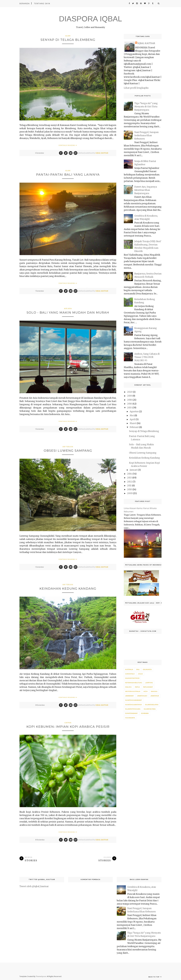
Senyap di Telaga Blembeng (68, 40)
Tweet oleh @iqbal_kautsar (34, 886)
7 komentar (40, 291)
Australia (129, 669)
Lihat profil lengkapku (136, 88)
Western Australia (133, 691)
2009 (130, 493)
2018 (130, 400)
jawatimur (155, 696)
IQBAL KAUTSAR (102, 153)
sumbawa (145, 713)
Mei (132, 415)
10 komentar (40, 840)
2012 (130, 482)
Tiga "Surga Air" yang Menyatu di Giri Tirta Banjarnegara (146, 107)
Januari (134, 470)
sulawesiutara (150, 709)
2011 (129, 486)
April (132, 419)
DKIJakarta (147, 669)
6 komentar (40, 153)
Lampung (149, 683)
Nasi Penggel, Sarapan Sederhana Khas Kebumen (146, 135)
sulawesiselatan (152, 705)
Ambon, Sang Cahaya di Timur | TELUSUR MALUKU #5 (147, 357)
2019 (130, 396)
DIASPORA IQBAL (90, 19)
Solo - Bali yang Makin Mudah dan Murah (68, 313)
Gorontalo (130, 674)
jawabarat (129, 696)
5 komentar (40, 429)
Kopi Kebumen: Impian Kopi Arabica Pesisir (68, 727)
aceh (146, 691)
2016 (130, 404)
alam (68, 36)
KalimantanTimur (132, 678)
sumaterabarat (131, 713)
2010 (130, 489)
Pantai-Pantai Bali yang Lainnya (68, 175)
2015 (129, 408)
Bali (138, 669)
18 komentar (40, 705)
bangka (154, 691)
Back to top (155, 977)
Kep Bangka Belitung (134, 683)
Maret (133, 423)
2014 (130, 474)
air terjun (68, 447)
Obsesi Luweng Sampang (68, 451)
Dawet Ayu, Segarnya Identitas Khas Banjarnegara (146, 190)
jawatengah (142, 696)
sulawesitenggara (133, 709)
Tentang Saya (42, 3)
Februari (134, 427)
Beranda (25, 3)
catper (68, 723)
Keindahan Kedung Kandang (68, 589)
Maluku (128, 687)
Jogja (140, 674)
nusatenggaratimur (133, 705)
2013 (129, 478)
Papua (137, 687)
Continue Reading (68, 145)
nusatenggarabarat (133, 700)
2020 (130, 392)
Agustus (134, 411)
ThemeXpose (41, 976)
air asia (68, 308)
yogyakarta (130, 718)
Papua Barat (148, 687)
